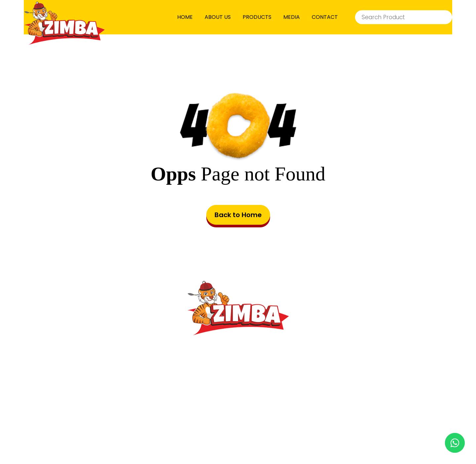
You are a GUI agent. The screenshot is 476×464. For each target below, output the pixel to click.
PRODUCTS (257, 17)
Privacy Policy (286, 424)
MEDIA (292, 17)
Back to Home (238, 215)
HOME (185, 17)
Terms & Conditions (213, 424)
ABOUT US (218, 17)
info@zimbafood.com (248, 380)
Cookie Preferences (357, 424)
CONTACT (325, 17)
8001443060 (255, 394)
